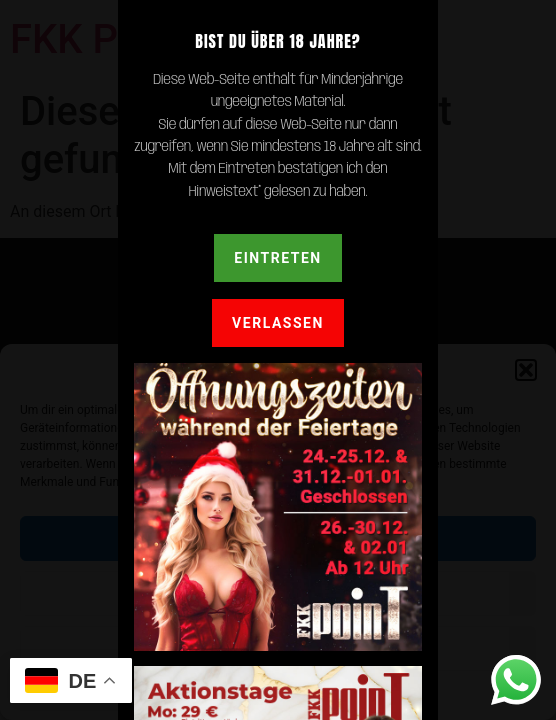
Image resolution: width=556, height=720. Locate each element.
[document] (278, 360)
